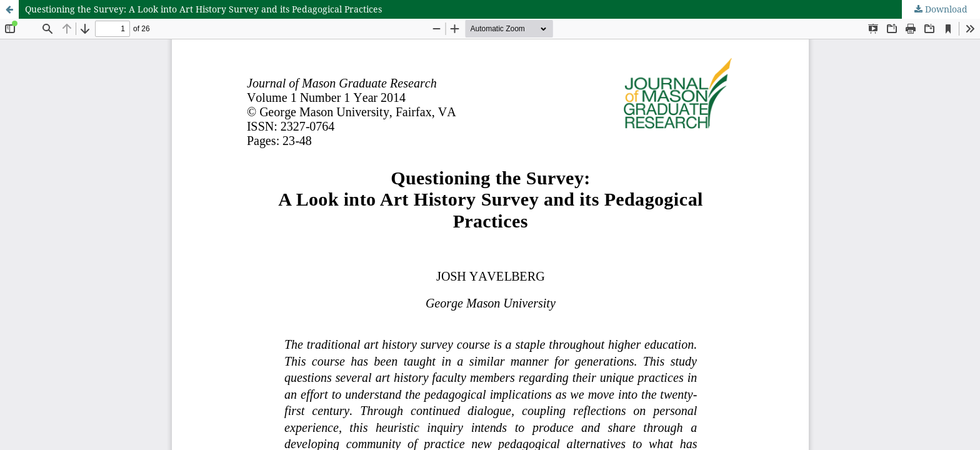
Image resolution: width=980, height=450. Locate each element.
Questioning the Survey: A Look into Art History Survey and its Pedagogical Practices (203, 9)
